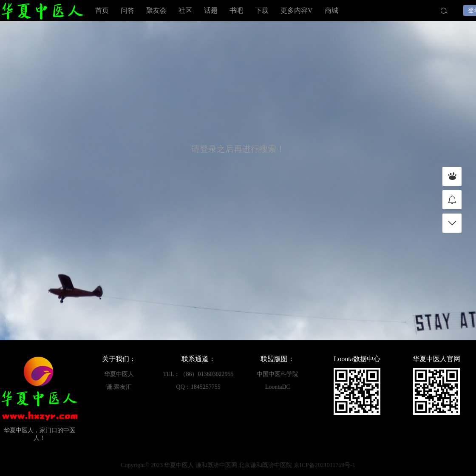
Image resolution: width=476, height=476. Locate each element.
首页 (102, 10)
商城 (331, 10)
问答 (127, 10)
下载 (262, 10)
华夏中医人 (42, 11)
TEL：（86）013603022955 (198, 374)
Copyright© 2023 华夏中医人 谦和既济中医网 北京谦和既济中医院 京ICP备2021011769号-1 (238, 465)
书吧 (236, 10)
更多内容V (297, 10)
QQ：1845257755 (198, 387)
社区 (185, 10)
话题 (211, 10)
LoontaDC (278, 387)
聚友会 (156, 10)
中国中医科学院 (278, 374)
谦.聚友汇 (119, 387)
